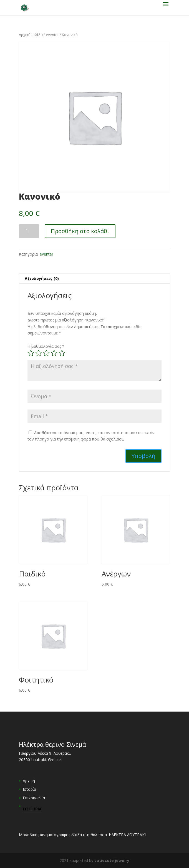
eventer (52, 35)
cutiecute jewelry (112, 860)
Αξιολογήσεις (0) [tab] (42, 278)
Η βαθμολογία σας (46, 346)
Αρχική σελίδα (31, 35)
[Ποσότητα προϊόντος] (29, 231)
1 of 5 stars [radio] (31, 353)
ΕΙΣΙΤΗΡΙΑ (32, 809)
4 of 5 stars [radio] (54, 353)
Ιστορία (29, 789)
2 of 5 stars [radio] (39, 353)
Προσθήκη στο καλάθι (80, 231)
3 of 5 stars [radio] (46, 353)
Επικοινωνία (34, 798)
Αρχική (29, 781)
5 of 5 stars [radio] (62, 353)
